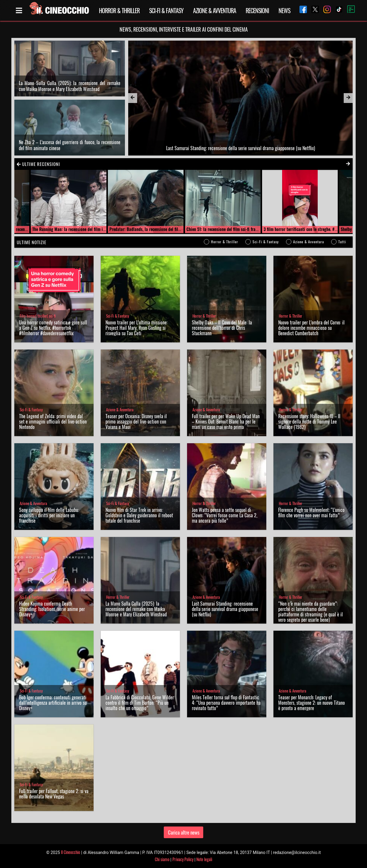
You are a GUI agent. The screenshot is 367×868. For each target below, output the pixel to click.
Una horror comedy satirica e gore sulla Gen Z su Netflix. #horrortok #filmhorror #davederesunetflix (53, 328)
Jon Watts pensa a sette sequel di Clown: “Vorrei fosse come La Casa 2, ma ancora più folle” (225, 515)
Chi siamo (162, 859)
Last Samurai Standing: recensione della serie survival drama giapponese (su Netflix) (225, 609)
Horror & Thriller (119, 10)
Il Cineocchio (71, 852)
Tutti (342, 242)
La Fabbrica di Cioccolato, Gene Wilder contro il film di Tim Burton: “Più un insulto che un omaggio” (140, 703)
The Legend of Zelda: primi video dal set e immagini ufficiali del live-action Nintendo (53, 421)
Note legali (204, 859)
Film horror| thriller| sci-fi (38, 316)
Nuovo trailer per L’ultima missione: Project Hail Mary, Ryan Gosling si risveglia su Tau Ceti (137, 328)
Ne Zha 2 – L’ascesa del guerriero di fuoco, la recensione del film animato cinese (70, 145)
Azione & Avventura (215, 10)
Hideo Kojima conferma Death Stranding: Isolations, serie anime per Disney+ (52, 609)
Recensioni (257, 10)
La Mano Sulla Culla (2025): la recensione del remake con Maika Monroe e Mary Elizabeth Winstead (70, 86)
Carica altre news (184, 832)
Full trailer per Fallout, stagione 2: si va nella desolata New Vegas (54, 794)
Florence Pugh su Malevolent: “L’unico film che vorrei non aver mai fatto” (311, 513)
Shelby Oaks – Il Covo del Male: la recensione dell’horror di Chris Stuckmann (222, 328)
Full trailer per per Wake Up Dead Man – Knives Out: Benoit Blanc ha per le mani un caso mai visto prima (226, 421)
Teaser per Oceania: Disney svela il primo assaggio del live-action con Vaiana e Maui (136, 421)
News (284, 10)
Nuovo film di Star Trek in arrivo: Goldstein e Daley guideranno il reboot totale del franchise (139, 515)
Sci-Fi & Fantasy (166, 10)
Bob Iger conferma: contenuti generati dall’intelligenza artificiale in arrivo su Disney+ (53, 703)
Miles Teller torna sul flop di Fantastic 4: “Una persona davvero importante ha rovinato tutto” (226, 703)
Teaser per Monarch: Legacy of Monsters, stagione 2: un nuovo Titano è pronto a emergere (312, 703)
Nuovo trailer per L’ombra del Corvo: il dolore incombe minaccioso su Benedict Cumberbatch (311, 328)
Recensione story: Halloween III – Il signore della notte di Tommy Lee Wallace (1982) (309, 421)
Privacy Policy (183, 859)
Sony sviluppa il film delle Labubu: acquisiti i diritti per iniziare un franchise (49, 515)
